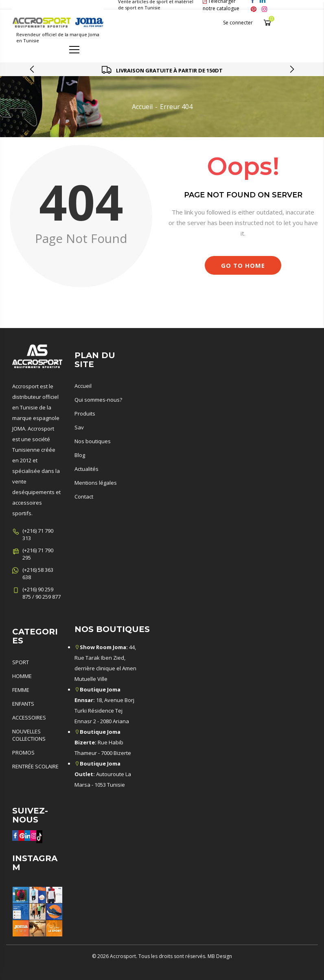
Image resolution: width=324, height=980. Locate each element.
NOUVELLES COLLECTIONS (29, 735)
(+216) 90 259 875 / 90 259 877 (42, 593)
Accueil (142, 107)
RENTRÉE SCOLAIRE (35, 766)
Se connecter (238, 23)
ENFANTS (23, 704)
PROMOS (23, 752)
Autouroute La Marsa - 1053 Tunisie (103, 774)
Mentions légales (96, 483)
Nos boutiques (93, 441)
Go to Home (243, 265)
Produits (85, 413)
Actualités (86, 469)
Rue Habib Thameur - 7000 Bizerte (103, 742)
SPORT (21, 662)
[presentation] (33, 69)
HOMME (22, 676)
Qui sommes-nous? (98, 400)
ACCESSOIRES (29, 717)
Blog (80, 455)
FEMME (21, 690)
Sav (79, 427)
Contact (84, 497)
